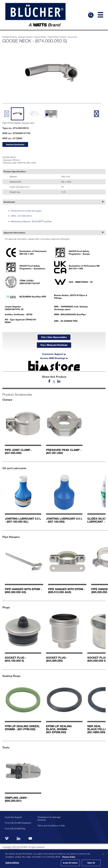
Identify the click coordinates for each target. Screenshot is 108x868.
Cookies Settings (12, 863)
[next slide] (97, 114)
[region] (54, 859)
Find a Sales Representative (54, 337)
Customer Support (53, 354)
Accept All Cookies (70, 863)
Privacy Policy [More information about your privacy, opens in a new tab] (69, 857)
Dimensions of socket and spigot (26, 211)
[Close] (103, 854)
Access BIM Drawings (53, 358)
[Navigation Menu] (100, 15)
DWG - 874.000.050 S (21, 216)
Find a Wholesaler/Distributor (54, 345)
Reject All (91, 863)
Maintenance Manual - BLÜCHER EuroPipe (31, 221)
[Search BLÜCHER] (91, 15)
